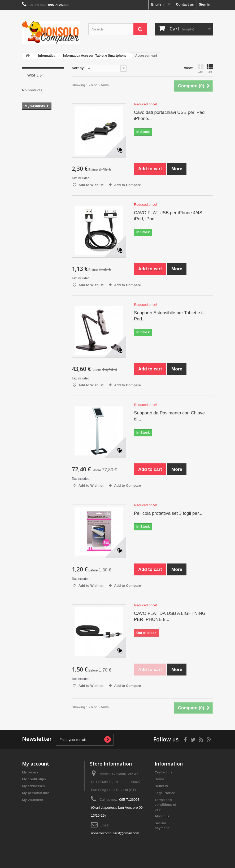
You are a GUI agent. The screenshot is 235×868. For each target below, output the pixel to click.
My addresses (33, 786)
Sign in (205, 4)
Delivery (161, 786)
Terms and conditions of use (166, 805)
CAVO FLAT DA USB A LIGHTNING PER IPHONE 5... (170, 616)
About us (162, 816)
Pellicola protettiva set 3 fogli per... (168, 513)
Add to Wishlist (91, 185)
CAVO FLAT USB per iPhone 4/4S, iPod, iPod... (169, 216)
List (210, 69)
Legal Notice (165, 793)
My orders (30, 772)
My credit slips (34, 779)
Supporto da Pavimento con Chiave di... (169, 416)
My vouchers (32, 800)
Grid (201, 69)
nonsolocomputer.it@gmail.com (115, 833)
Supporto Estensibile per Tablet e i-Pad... (169, 316)
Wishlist (36, 75)
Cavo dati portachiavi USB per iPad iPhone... (169, 115)
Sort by (78, 68)
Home (159, 779)
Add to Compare (127, 185)
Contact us (185, 4)
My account (36, 764)
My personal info (36, 793)
